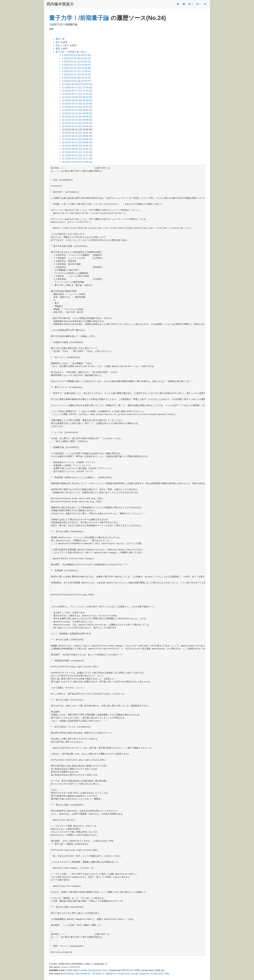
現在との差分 (62, 45)
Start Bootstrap (83, 974)
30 (77, 149)
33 (77, 159)
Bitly (167, 974)
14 (77, 97)
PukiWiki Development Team (93, 970)
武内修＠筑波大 (60, 4)
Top (52, 24)
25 (77, 133)
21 (77, 120)
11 (77, 87)
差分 (58, 42)
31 (77, 152)
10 (77, 84)
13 (77, 94)
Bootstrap (69, 974)
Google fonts (124, 974)
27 (77, 139)
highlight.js (111, 974)
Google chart (157, 974)
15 (77, 100)
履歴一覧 (60, 39)
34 (77, 162)
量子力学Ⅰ (60, 24)
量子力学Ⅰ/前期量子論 (79, 18)
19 (77, 113)
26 (77, 136)
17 (77, 107)
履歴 (58, 49)
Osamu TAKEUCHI (71, 967)
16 (77, 104)
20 (77, 117)
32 (77, 155)
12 (77, 91)
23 (77, 126)
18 (77, 110)
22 (77, 123)
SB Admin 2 (98, 974)
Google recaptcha (140, 974)
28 (77, 142)
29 (77, 146)
